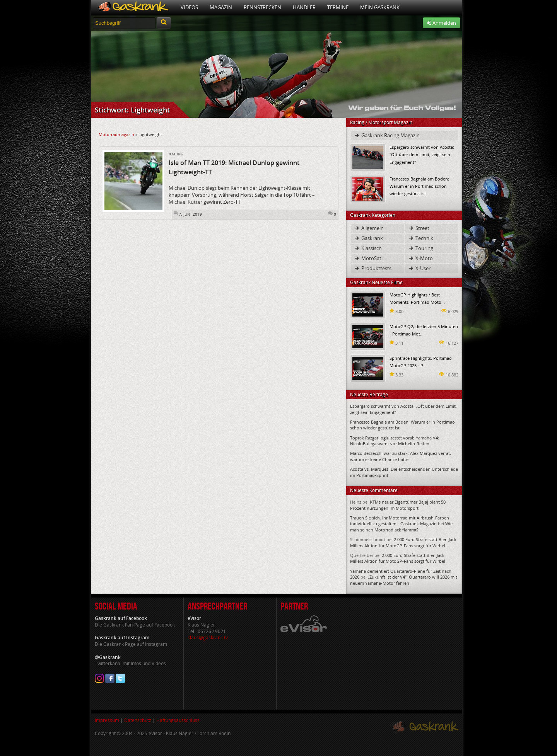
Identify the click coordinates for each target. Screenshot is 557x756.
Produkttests (373, 268)
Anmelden (442, 23)
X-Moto (420, 258)
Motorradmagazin (116, 134)
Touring (421, 248)
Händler (304, 7)
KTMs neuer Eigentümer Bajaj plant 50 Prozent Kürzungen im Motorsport (398, 505)
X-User (419, 268)
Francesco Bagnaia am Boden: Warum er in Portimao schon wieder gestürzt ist (419, 186)
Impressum (107, 720)
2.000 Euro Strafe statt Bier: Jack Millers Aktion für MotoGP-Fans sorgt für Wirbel (403, 542)
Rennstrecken (262, 7)
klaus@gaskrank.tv (208, 638)
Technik (421, 238)
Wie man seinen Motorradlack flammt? (401, 526)
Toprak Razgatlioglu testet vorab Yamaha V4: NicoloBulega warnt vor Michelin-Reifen (395, 441)
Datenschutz (138, 720)
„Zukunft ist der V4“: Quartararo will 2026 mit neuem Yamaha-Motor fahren (404, 580)
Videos (189, 7)
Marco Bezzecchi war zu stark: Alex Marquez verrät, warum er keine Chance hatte (401, 456)
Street (419, 228)
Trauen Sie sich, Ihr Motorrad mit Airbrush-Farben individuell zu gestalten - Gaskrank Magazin (400, 521)
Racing (176, 154)
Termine (338, 7)
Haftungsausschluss (178, 720)
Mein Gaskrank (380, 7)
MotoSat (368, 258)
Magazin (221, 7)
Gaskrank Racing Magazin (387, 135)
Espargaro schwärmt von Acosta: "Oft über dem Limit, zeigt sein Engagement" (422, 154)
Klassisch (368, 248)
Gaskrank (368, 238)
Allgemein (369, 228)
